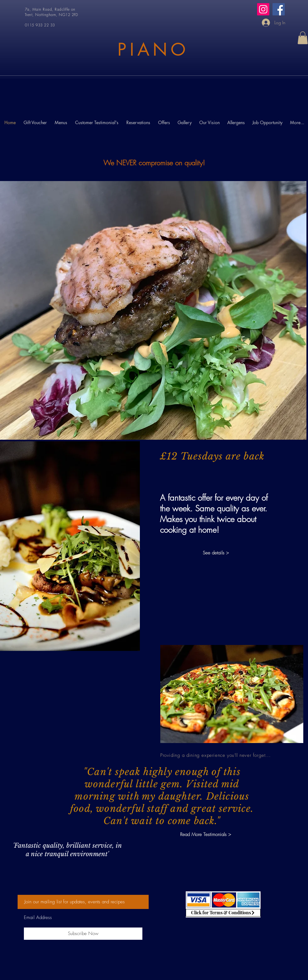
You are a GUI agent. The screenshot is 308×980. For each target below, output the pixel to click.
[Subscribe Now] (83, 934)
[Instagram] (263, 9)
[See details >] (216, 553)
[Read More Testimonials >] (205, 835)
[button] (303, 38)
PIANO (153, 49)
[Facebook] (279, 9)
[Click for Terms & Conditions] (223, 913)
